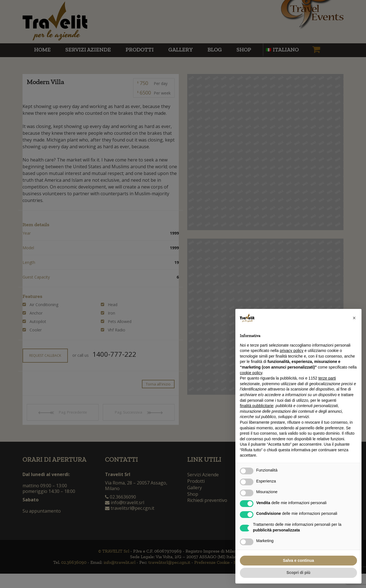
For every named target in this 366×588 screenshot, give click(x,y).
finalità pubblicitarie (257, 406)
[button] (354, 318)
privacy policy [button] (292, 351)
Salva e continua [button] (298, 560)
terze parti (327, 378)
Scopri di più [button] (299, 573)
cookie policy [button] (251, 373)
